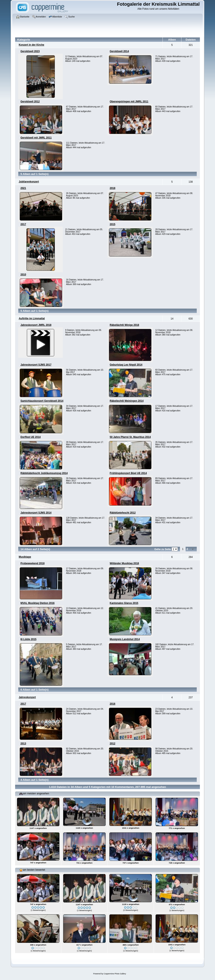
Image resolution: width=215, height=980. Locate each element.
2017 (23, 224)
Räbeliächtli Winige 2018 (124, 325)
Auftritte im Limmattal (32, 318)
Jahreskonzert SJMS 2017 (36, 365)
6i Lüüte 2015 (28, 639)
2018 (112, 188)
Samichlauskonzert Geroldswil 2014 (42, 401)
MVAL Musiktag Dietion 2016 (37, 603)
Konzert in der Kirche (31, 45)
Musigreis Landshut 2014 (125, 639)
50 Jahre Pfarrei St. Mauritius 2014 (130, 437)
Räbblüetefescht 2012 (123, 513)
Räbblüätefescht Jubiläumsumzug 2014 (44, 473)
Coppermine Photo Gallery (115, 974)
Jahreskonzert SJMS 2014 (36, 513)
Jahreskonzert (27, 697)
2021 (23, 188)
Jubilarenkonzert (29, 182)
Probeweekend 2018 (32, 563)
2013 (23, 744)
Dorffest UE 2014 (30, 437)
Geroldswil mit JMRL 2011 (36, 138)
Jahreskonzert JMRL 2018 (36, 325)
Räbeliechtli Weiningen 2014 (127, 401)
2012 (112, 744)
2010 (23, 275)
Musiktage (25, 557)
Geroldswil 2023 (30, 51)
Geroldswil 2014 (119, 51)
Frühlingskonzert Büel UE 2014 (128, 473)
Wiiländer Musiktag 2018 (124, 563)
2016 (112, 704)
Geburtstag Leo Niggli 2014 (126, 365)
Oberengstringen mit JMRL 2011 (129, 102)
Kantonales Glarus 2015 (124, 603)
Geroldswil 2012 (30, 102)
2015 (112, 224)
